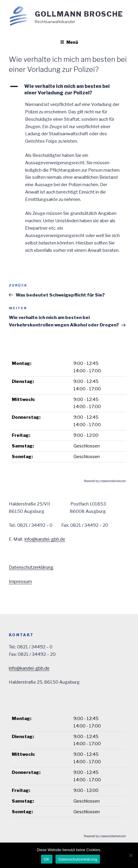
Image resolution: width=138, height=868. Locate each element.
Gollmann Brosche (79, 14)
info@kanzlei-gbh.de (45, 539)
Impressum (20, 582)
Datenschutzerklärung (31, 567)
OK (47, 859)
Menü (69, 42)
